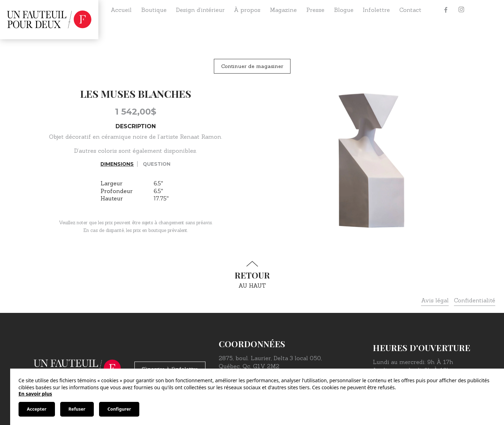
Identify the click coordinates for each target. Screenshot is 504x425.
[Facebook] (446, 10)
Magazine (283, 10)
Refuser (77, 409)
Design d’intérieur (200, 10)
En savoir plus (35, 394)
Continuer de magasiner (252, 66)
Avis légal (435, 300)
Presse (315, 10)
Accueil (121, 10)
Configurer (119, 409)
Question (157, 164)
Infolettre (376, 10)
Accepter (37, 409)
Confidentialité (475, 300)
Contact (410, 10)
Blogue (344, 10)
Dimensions (117, 164)
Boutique (154, 10)
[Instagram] (461, 10)
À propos (247, 10)
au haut (252, 275)
